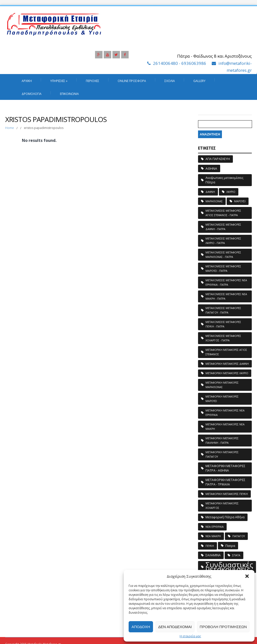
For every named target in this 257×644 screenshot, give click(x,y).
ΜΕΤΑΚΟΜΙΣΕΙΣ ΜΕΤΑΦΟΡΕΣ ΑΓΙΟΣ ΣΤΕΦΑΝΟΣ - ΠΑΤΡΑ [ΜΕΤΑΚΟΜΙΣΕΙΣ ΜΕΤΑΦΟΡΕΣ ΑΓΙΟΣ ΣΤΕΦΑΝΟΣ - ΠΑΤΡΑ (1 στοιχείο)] (223, 213)
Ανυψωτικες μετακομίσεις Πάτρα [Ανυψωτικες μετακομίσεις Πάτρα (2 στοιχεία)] (224, 180)
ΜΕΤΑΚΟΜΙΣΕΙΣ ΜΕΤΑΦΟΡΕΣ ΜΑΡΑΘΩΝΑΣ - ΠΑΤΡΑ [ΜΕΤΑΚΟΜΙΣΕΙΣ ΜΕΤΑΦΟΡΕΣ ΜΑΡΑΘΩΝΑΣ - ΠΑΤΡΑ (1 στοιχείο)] (223, 255)
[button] (247, 576)
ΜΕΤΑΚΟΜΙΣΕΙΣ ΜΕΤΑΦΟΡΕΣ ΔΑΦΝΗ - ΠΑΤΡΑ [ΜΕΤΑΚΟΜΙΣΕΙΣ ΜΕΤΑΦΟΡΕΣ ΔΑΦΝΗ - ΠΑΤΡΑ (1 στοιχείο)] (223, 227)
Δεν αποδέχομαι (175, 627)
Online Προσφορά (132, 81)
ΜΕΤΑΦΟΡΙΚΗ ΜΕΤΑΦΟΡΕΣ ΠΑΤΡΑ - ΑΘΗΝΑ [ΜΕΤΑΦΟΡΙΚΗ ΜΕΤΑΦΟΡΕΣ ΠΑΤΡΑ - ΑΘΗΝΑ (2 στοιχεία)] (225, 468)
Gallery (199, 81)
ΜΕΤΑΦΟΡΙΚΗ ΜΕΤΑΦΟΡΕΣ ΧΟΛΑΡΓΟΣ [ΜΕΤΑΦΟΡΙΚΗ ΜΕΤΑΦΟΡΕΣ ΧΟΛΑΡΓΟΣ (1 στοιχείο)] (222, 506)
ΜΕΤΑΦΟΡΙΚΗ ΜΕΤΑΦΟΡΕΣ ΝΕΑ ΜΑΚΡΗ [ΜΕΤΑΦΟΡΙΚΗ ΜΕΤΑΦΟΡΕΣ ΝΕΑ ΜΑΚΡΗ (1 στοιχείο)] (225, 427)
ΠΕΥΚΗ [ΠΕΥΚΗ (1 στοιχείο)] (210, 546)
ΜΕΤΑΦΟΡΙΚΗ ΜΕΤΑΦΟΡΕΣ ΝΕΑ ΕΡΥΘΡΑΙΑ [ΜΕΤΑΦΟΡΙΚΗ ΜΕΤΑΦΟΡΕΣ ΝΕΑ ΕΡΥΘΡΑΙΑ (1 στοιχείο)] (225, 413)
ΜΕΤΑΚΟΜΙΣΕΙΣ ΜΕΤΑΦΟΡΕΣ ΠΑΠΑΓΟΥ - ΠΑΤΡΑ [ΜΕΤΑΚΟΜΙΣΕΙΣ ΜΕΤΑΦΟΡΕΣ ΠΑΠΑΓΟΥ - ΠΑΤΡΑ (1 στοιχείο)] (223, 310)
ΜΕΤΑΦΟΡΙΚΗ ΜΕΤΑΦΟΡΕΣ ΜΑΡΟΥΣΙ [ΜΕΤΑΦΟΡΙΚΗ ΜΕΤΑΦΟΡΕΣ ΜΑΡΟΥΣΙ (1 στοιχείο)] (222, 399)
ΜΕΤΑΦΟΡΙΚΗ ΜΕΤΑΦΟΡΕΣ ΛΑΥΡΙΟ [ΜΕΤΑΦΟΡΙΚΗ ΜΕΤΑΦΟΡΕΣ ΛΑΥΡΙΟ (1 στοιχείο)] (227, 373)
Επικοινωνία (69, 94)
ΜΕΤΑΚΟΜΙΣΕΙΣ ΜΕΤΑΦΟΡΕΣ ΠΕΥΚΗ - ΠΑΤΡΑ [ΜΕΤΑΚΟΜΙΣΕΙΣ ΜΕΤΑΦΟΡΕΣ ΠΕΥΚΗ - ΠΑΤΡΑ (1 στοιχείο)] (223, 324)
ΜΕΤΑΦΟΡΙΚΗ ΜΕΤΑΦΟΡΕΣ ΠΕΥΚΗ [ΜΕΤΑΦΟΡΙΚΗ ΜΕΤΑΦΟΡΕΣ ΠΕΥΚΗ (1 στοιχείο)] (227, 494)
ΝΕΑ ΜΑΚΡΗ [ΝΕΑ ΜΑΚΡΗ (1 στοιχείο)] (213, 536)
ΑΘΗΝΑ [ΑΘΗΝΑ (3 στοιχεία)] (211, 168)
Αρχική (27, 81)
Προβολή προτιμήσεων (223, 627)
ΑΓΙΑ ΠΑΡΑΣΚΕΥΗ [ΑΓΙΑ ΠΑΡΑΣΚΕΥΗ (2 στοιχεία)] (218, 159)
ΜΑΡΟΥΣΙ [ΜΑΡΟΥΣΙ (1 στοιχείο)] (240, 201)
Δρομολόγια (32, 94)
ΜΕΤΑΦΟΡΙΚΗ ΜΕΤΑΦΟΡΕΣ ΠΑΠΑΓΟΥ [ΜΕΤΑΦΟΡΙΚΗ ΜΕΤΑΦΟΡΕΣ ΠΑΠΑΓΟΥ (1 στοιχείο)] (222, 454)
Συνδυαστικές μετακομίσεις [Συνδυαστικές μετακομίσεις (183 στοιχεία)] (229, 567)
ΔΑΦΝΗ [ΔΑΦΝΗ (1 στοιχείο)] (210, 192)
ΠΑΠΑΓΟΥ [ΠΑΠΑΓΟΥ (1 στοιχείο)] (239, 536)
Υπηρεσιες (59, 81)
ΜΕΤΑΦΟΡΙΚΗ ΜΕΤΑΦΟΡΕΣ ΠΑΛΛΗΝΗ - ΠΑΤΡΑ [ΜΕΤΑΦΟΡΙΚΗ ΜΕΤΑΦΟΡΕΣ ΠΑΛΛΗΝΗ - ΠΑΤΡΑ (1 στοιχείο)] (222, 441)
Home (10, 128)
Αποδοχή (141, 627)
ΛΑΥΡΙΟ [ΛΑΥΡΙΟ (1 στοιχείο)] (231, 192)
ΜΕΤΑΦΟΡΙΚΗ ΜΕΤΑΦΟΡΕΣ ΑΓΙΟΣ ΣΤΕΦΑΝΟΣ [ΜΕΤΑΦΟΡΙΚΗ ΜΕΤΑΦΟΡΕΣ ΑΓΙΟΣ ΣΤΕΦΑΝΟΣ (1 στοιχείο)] (226, 352)
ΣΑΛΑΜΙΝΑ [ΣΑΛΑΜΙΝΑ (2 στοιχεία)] (213, 555)
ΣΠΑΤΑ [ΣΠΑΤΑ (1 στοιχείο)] (236, 555)
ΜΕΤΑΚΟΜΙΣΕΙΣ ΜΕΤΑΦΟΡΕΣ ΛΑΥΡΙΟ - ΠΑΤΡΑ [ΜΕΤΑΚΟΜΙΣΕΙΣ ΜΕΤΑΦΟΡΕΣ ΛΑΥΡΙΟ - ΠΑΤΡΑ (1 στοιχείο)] (223, 241)
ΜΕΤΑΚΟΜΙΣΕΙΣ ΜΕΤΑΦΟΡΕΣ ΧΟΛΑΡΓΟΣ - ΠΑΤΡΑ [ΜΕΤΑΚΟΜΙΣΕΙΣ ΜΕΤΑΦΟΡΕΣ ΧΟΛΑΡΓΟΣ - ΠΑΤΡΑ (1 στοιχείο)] (223, 338)
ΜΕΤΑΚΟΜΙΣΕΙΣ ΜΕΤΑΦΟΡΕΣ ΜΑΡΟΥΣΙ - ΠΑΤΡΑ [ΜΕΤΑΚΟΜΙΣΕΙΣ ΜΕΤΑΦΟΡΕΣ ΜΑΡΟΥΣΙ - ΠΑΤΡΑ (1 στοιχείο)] (223, 269)
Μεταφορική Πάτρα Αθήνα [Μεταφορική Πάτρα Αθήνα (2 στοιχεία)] (225, 517)
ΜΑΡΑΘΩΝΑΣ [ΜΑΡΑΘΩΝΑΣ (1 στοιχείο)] (214, 201)
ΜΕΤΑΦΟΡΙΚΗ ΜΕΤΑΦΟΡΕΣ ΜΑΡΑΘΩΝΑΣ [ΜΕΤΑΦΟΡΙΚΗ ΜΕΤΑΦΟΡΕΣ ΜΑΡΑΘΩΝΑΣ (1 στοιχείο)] (222, 385)
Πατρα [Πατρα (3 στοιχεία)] (230, 546)
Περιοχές (93, 81)
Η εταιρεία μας (190, 636)
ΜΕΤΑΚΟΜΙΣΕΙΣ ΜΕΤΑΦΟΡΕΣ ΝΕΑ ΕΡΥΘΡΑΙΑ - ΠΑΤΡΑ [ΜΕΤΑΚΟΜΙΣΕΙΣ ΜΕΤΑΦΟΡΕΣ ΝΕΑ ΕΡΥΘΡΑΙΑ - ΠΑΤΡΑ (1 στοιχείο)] (226, 282)
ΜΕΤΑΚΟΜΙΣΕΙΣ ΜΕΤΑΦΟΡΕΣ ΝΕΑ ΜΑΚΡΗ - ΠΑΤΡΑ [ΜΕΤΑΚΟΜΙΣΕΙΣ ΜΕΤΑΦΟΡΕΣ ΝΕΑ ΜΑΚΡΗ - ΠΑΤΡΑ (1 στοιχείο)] (226, 296)
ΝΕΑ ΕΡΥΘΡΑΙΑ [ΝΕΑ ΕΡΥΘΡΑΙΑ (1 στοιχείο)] (215, 527)
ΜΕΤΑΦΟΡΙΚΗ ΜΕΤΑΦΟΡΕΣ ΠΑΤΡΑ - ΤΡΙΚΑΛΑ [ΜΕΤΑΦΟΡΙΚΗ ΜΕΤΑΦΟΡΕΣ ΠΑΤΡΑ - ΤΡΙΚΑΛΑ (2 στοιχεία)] (225, 482)
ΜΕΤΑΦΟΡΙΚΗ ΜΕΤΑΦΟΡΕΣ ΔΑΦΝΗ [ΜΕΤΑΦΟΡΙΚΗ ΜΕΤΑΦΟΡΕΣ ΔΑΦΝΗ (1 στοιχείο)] (227, 364)
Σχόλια (170, 81)
